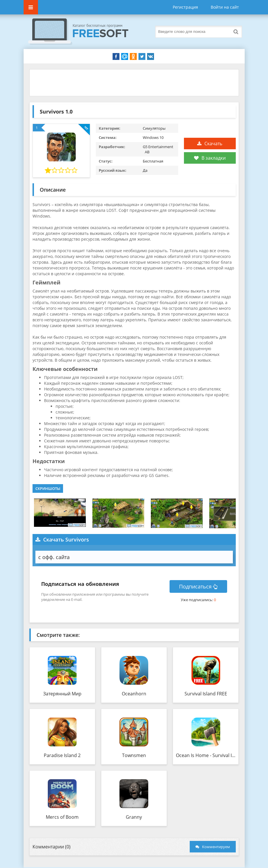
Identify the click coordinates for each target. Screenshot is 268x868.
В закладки (210, 158)
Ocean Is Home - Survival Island (206, 755)
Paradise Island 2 (62, 755)
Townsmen (134, 755)
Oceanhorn (134, 694)
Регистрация (185, 7)
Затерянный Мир (62, 694)
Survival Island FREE (206, 694)
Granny (134, 817)
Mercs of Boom (62, 817)
